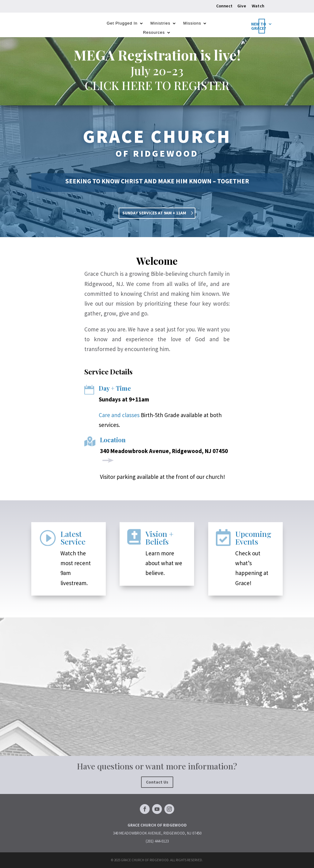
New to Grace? (259, 26)
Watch (258, 6)
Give (242, 6)
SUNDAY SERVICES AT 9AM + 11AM (154, 213)
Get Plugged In (122, 23)
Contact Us (157, 782)
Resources (154, 33)
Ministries (161, 23)
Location (113, 440)
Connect (224, 6)
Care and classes (119, 415)
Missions (192, 23)
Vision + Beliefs (159, 538)
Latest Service (73, 538)
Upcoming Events (253, 538)
